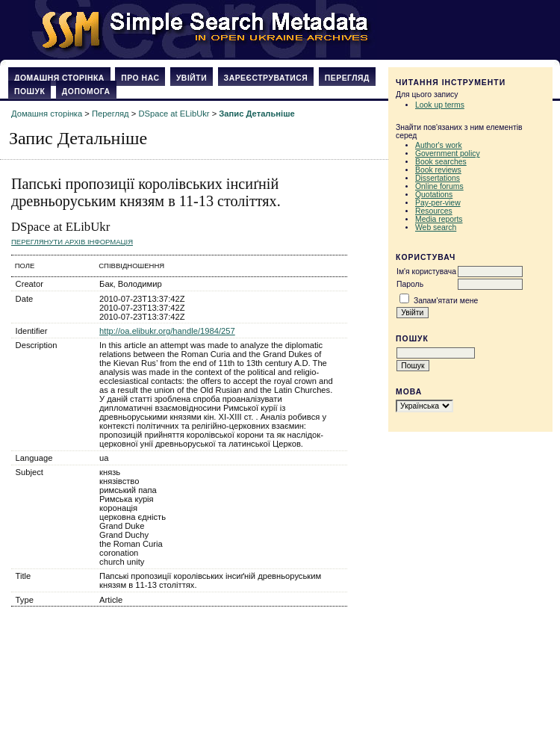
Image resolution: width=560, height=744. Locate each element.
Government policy (448, 154)
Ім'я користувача (426, 272)
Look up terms (440, 105)
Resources (434, 211)
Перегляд (347, 78)
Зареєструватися (266, 78)
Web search (436, 227)
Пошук (29, 92)
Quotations (434, 195)
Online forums (439, 186)
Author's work (439, 145)
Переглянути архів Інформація (72, 242)
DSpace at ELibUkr (174, 114)
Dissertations (438, 178)
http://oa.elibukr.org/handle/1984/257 (167, 331)
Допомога (86, 92)
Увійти (192, 78)
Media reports (439, 219)
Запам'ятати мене (446, 301)
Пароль (410, 284)
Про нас (140, 78)
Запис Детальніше (256, 114)
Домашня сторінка (59, 78)
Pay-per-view (438, 203)
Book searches (441, 162)
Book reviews (438, 170)
